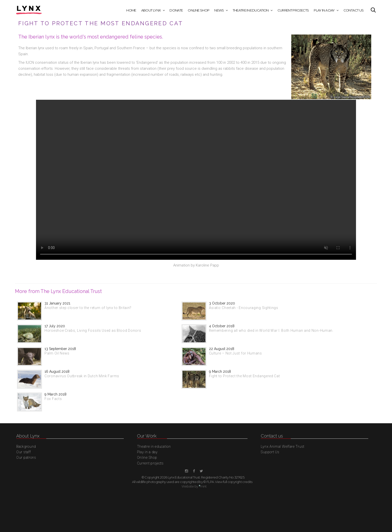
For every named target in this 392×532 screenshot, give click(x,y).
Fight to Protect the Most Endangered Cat (244, 376)
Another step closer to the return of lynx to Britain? (88, 308)
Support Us (270, 452)
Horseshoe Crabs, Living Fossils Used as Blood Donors (93, 330)
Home (131, 10)
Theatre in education (251, 10)
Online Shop (198, 10)
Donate (176, 10)
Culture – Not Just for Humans (235, 353)
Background (26, 446)
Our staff (23, 452)
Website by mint (194, 486)
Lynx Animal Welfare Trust (283, 446)
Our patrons (26, 457)
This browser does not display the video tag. (196, 180)
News (219, 10)
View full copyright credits (234, 482)
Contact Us (354, 10)
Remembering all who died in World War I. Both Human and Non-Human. (271, 330)
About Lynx (151, 10)
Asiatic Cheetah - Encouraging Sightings (244, 308)
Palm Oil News (57, 353)
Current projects (293, 10)
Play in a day (324, 10)
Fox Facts (53, 399)
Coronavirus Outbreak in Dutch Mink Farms (82, 376)
